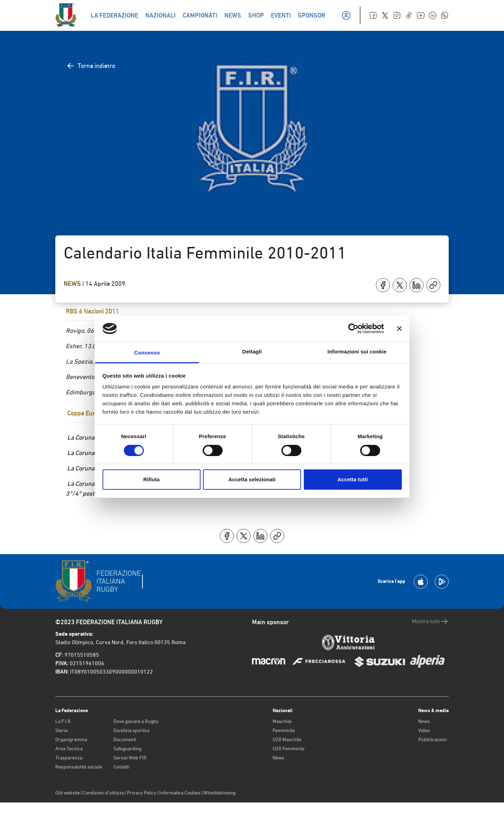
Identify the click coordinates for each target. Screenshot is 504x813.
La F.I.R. (64, 721)
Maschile (282, 721)
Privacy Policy (142, 793)
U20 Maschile (287, 739)
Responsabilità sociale (79, 767)
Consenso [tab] (147, 353)
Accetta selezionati (252, 479)
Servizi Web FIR (130, 758)
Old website (68, 793)
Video (424, 730)
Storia (61, 730)
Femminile (284, 730)
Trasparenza (69, 758)
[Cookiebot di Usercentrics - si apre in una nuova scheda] (353, 329)
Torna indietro (91, 66)
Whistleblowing (219, 793)
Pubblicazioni (432, 739)
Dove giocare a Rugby (136, 721)
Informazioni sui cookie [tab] (357, 352)
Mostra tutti (430, 621)
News (73, 284)
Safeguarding (127, 749)
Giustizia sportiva (131, 730)
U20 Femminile (289, 749)
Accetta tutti (353, 479)
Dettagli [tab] (252, 352)
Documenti (125, 739)
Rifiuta (151, 479)
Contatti (121, 767)
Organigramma (71, 739)
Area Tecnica (69, 749)
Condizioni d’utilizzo (103, 793)
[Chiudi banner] (399, 329)
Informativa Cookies (180, 793)
